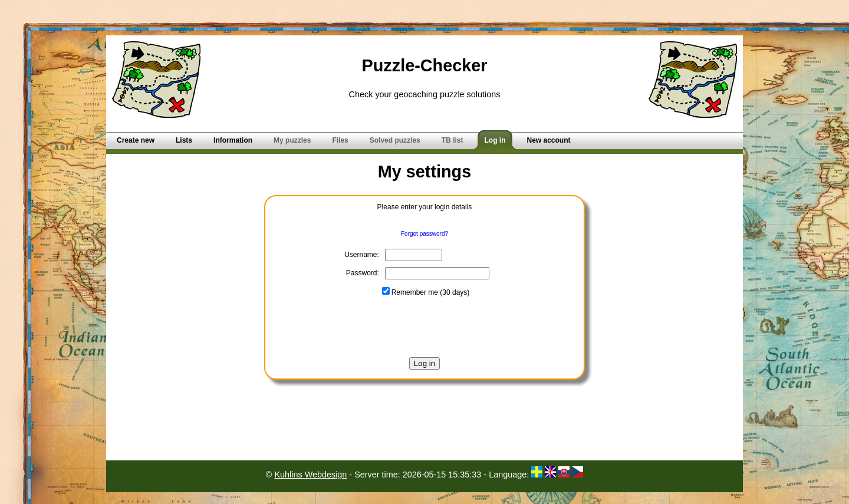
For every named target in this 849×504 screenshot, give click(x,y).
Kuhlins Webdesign (310, 475)
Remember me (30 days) (426, 292)
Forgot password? (424, 234)
